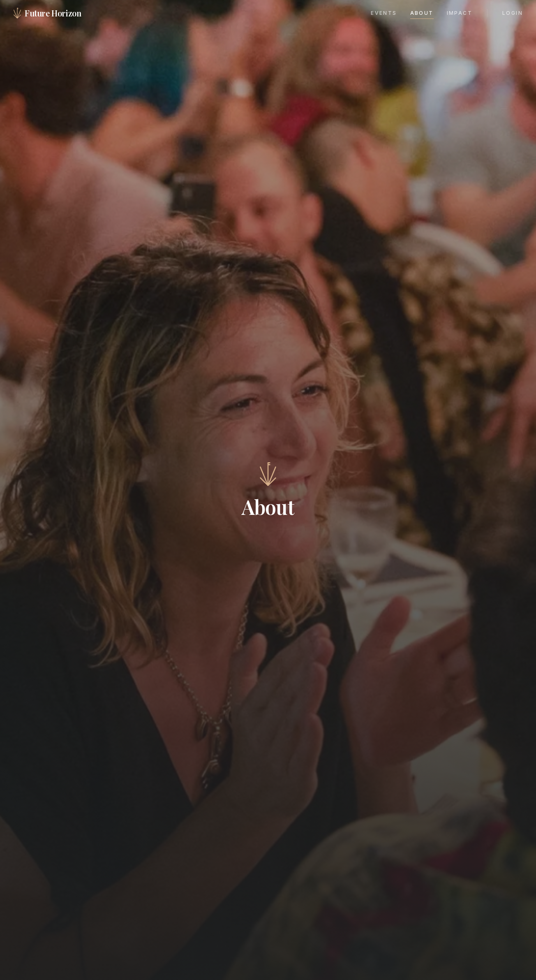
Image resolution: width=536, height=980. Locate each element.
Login (513, 13)
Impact (460, 13)
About (422, 13)
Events (384, 13)
